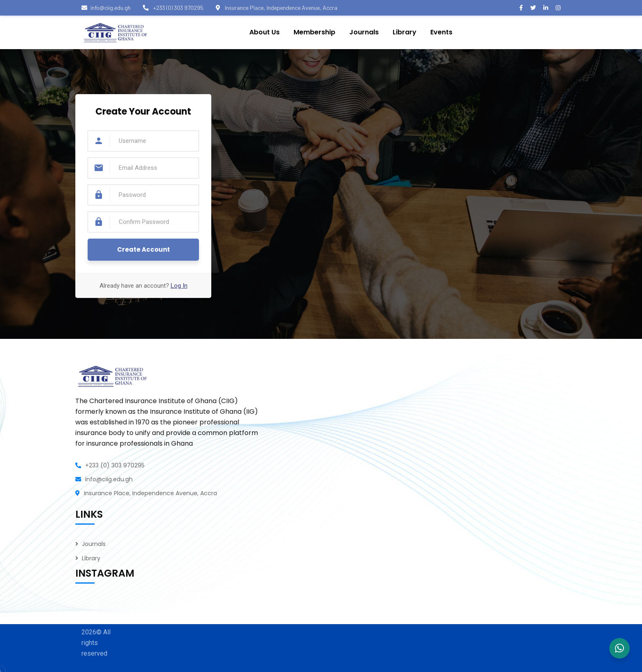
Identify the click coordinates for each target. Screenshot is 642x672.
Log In (179, 286)
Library (91, 558)
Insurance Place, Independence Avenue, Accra (277, 8)
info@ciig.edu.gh (106, 8)
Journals (94, 544)
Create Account (144, 249)
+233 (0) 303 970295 (173, 8)
